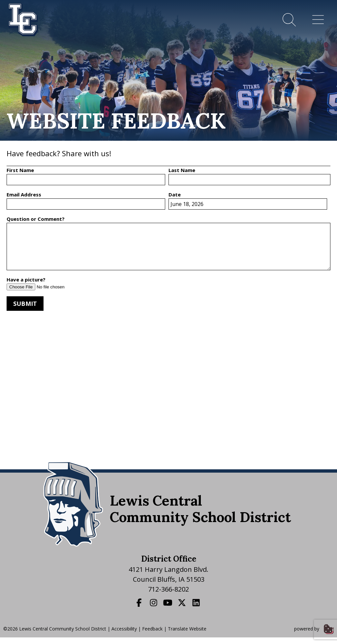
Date (175, 194)
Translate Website (187, 629)
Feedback (152, 629)
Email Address (24, 194)
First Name (20, 170)
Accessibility (124, 629)
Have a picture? (26, 279)
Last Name (182, 170)
